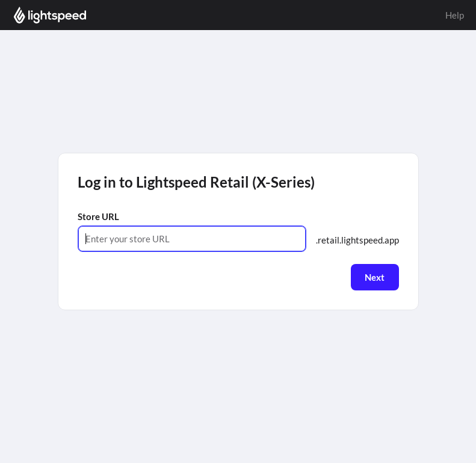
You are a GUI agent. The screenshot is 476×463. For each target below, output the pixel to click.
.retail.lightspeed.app (357, 240)
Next (375, 277)
